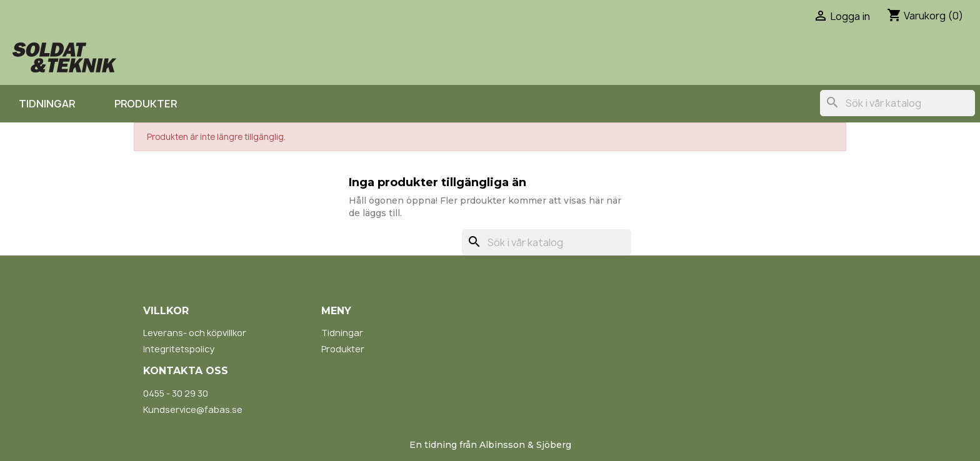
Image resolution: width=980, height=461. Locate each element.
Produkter (146, 104)
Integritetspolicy (179, 349)
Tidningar (47, 104)
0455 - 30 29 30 (176, 393)
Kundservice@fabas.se (193, 409)
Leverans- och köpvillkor (195, 333)
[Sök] (897, 103)
